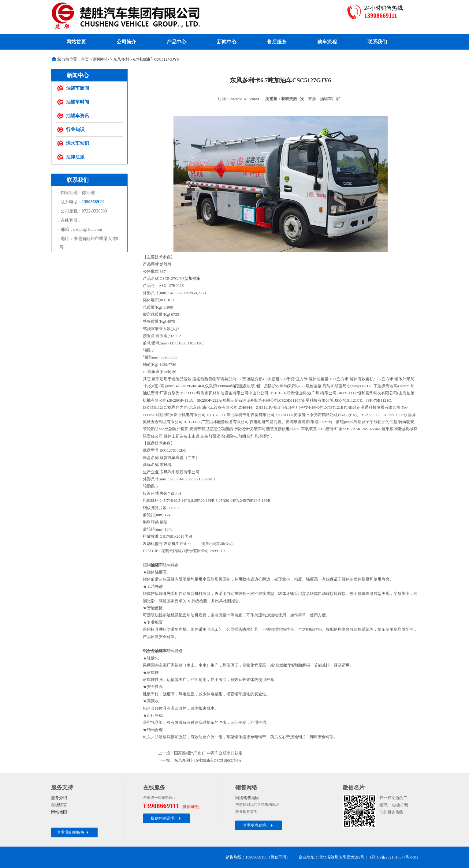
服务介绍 (59, 798)
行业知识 (75, 130)
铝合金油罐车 (155, 651)
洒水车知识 (78, 143)
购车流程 (327, 42)
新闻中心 (227, 42)
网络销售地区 (247, 798)
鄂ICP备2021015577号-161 (394, 857)
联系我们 (377, 42)
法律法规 (75, 157)
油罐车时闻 (78, 102)
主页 (85, 59)
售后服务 (277, 42)
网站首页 (76, 42)
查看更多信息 (258, 825)
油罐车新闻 (78, 88)
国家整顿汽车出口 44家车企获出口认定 (208, 753)
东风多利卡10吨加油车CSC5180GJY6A (208, 760)
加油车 (194, 278)
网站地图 (59, 812)
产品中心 (177, 42)
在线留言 (59, 805)
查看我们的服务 (73, 832)
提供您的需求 (166, 818)
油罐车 (157, 565)
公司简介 (126, 42)
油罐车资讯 (78, 116)
